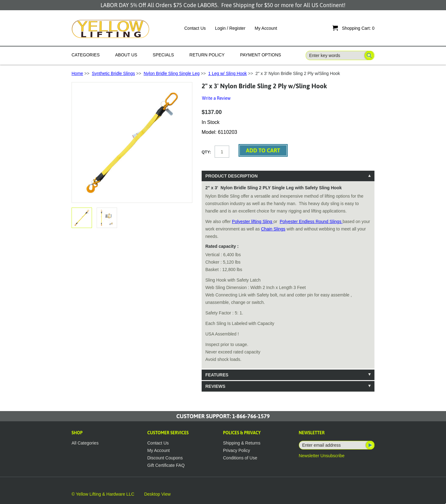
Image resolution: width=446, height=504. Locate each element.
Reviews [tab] (215, 386)
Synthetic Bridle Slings (113, 73)
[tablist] (288, 281)
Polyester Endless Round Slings (311, 221)
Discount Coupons (165, 458)
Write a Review (216, 98)
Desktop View (157, 494)
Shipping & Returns (242, 443)
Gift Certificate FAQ (166, 465)
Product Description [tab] (232, 176)
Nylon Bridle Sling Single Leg (172, 73)
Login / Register (230, 28)
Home (77, 73)
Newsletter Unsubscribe (322, 456)
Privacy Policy (236, 450)
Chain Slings (273, 229)
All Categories (85, 443)
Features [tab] (217, 375)
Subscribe (369, 445)
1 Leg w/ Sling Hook (227, 73)
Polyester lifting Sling (253, 221)
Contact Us (195, 28)
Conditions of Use (240, 458)
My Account (266, 28)
